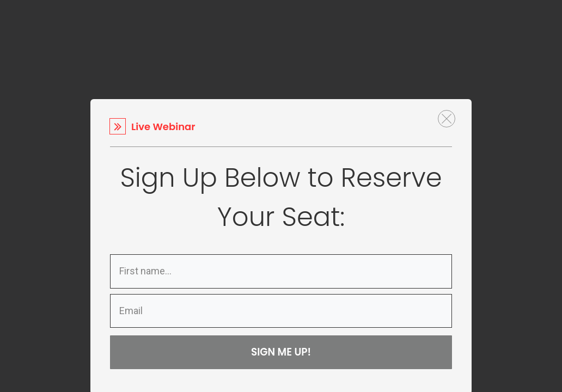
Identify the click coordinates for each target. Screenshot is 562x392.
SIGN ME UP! (281, 352)
